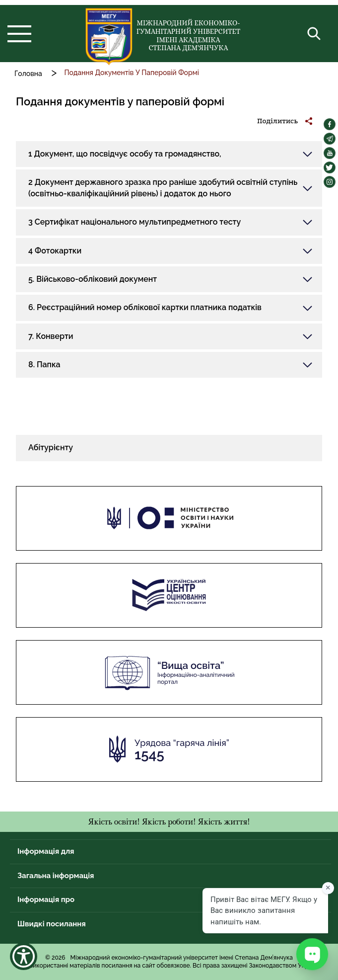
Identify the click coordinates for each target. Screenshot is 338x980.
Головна (28, 74)
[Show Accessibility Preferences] (24, 956)
